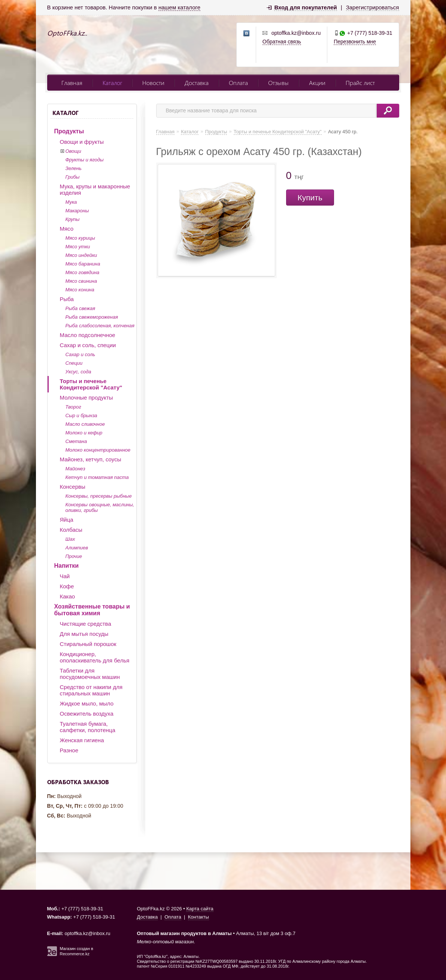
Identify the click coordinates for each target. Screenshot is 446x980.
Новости (153, 83)
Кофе (67, 586)
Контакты (198, 917)
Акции (317, 83)
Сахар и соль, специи (88, 345)
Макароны (77, 211)
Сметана (76, 441)
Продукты (69, 131)
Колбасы (71, 530)
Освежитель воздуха (87, 714)
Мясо (67, 229)
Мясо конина (80, 290)
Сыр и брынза (81, 415)
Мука (71, 202)
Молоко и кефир (84, 433)
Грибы (73, 177)
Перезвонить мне (355, 42)
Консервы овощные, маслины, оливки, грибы (100, 507)
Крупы (73, 219)
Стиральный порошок (88, 644)
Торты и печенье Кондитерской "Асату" (91, 384)
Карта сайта (200, 909)
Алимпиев (77, 548)
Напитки (67, 566)
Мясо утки (78, 247)
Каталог (112, 83)
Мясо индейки (81, 255)
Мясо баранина (83, 264)
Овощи (73, 151)
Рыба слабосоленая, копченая (100, 326)
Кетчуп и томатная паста (97, 477)
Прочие (74, 556)
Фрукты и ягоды (85, 160)
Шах (70, 539)
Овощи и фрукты (82, 142)
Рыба (67, 299)
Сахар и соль (81, 354)
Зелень (74, 168)
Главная (72, 83)
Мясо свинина (81, 281)
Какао (68, 596)
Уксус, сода (78, 372)
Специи (74, 363)
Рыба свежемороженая (92, 317)
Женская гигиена (82, 740)
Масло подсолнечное (88, 335)
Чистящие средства (86, 624)
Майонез (75, 469)
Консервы (73, 487)
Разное (69, 750)
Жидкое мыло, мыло (87, 703)
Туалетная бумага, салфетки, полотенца (88, 727)
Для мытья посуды (84, 634)
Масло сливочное (85, 424)
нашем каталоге (179, 7)
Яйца (67, 520)
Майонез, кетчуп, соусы (91, 459)
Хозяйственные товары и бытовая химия (92, 610)
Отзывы (278, 83)
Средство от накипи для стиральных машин (91, 690)
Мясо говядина (83, 272)
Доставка (197, 83)
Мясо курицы (80, 238)
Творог (73, 407)
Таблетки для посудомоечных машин (90, 674)
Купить (310, 198)
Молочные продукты (87, 398)
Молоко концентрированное (98, 450)
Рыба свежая (81, 308)
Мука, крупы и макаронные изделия (95, 189)
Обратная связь (282, 42)
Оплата (238, 83)
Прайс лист (360, 83)
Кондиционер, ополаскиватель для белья (95, 657)
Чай (65, 576)
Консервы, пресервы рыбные (99, 496)
